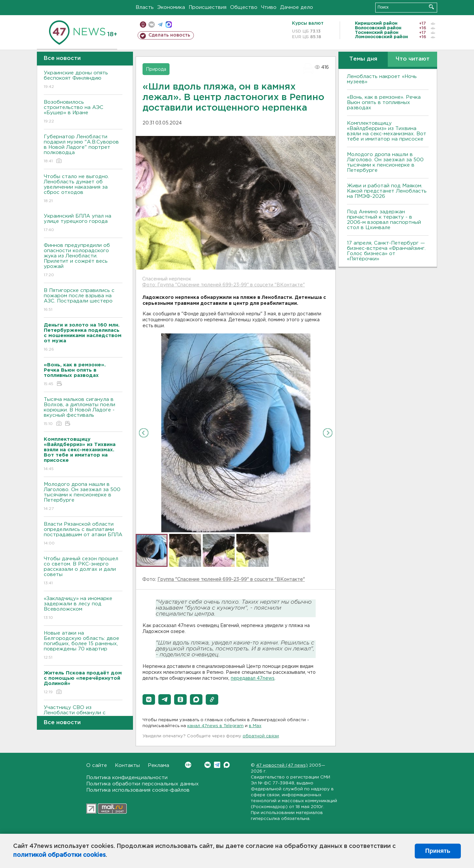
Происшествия (208, 7)
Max (227, 765)
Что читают (413, 59)
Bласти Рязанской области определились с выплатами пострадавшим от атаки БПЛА (83, 534)
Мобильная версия (143, 25)
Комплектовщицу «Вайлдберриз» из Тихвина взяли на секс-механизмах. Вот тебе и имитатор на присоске (387, 131)
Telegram (217, 765)
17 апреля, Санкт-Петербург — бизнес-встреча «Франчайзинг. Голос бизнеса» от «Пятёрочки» (386, 251)
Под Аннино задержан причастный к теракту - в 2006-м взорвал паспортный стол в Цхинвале (384, 220)
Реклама (158, 765)
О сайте (97, 765)
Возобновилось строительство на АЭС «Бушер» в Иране (83, 112)
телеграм (160, 25)
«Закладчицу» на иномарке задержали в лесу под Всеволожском (83, 608)
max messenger (169, 25)
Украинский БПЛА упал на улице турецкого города (83, 223)
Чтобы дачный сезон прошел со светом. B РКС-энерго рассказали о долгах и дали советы (83, 571)
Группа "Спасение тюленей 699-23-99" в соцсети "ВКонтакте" (231, 580)
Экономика (171, 7)
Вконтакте (188, 765)
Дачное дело (297, 7)
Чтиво (269, 7)
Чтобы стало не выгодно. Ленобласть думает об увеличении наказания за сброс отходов (83, 189)
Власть (145, 7)
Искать (431, 7)
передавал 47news (253, 678)
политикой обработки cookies (59, 855)
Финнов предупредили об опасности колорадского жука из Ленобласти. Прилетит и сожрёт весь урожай (83, 261)
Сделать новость (169, 35)
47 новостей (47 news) (282, 765)
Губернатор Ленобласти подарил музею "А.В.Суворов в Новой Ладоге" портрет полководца (83, 149)
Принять (438, 851)
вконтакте (152, 25)
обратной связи (261, 736)
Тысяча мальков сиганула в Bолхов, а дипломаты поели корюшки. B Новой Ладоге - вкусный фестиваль (83, 412)
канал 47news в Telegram (215, 726)
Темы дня (363, 59)
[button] (149, 699)
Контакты (127, 765)
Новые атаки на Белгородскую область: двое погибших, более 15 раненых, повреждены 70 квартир (83, 646)
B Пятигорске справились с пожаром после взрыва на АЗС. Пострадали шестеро (83, 300)
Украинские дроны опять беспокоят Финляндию (83, 80)
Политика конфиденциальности (127, 778)
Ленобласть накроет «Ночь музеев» (382, 79)
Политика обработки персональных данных (143, 784)
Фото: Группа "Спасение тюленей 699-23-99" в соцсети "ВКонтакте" (224, 285)
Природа (156, 69)
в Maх (255, 726)
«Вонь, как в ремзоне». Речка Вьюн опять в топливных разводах (384, 103)
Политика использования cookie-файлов (138, 790)
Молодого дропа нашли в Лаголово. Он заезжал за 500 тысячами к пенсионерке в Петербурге (83, 497)
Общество (244, 7)
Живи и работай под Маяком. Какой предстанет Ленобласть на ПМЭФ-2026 (387, 191)
